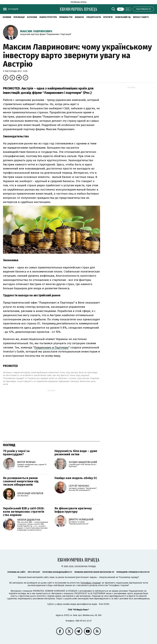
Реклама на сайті (16, 572)
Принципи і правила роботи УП (133, 572)
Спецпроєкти (93, 17)
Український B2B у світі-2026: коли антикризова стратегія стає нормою (24, 512)
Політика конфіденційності (57, 572)
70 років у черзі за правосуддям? (16, 453)
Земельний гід (123, 17)
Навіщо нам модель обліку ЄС (76, 478)
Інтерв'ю (108, 17)
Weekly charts (141, 17)
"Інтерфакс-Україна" (90, 583)
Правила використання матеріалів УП (94, 572)
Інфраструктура (48, 17)
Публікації (19, 17)
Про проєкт (34, 572)
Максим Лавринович (36, 31)
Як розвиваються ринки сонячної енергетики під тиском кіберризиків (21, 481)
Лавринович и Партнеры (51, 347)
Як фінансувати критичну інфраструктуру (73, 510)
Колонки (32, 17)
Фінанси (79, 17)
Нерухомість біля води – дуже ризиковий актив (76, 453)
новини (7, 17)
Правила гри (66, 17)
